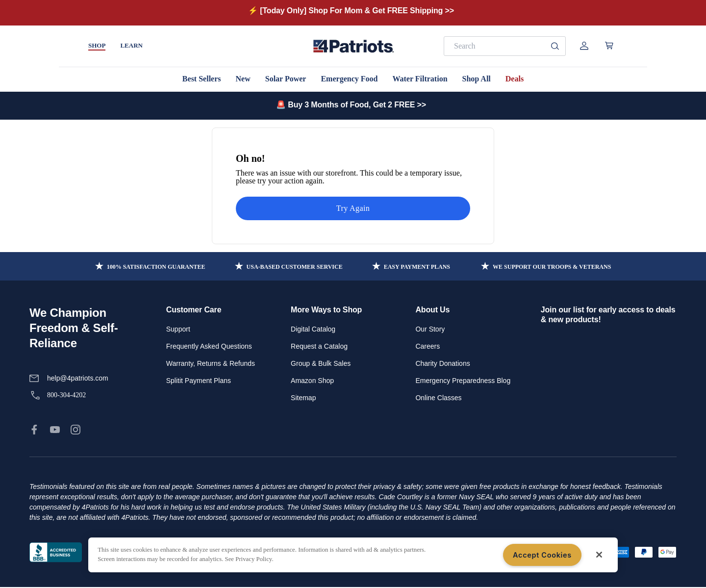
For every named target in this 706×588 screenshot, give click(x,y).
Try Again (353, 208)
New (243, 79)
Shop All (477, 79)
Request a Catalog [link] (319, 346)
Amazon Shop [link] (312, 381)
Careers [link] (428, 346)
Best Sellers (202, 79)
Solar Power (286, 79)
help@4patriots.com (78, 378)
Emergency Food (349, 79)
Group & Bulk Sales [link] (321, 363)
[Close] (599, 555)
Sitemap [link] (303, 398)
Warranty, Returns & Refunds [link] (211, 363)
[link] (34, 430)
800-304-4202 (66, 395)
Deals (515, 79)
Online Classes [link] (438, 398)
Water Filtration (420, 79)
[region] (353, 555)
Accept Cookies (542, 555)
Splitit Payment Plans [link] (199, 381)
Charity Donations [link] (442, 363)
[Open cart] (609, 46)
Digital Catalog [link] (313, 329)
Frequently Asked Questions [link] (209, 346)
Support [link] (178, 329)
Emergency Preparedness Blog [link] (463, 381)
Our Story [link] (430, 329)
